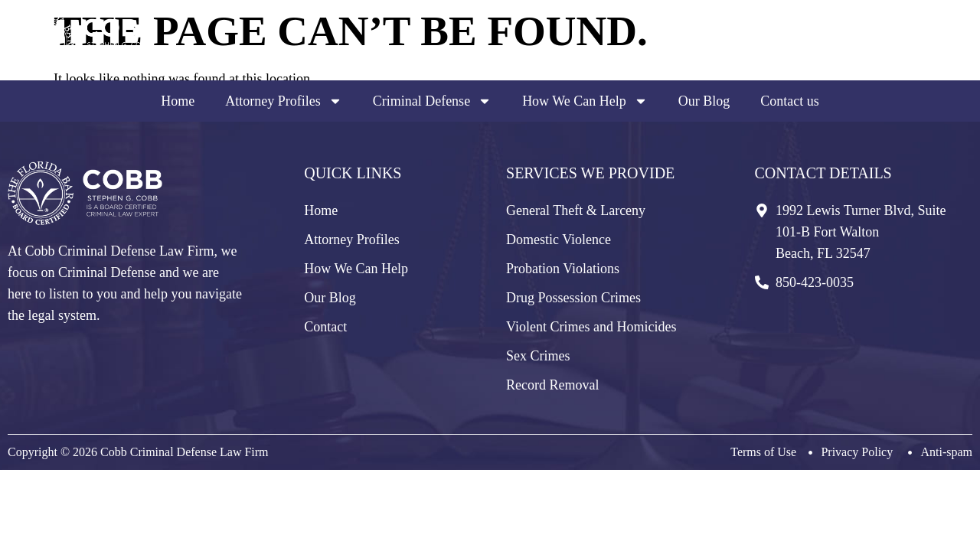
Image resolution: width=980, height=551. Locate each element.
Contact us (790, 101)
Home (178, 101)
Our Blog (704, 101)
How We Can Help (585, 101)
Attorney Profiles (283, 101)
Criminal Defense (432, 101)
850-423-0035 (895, 51)
